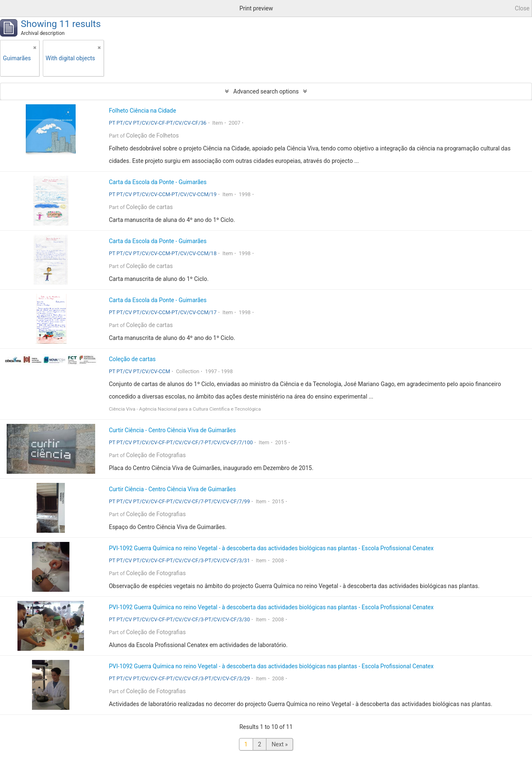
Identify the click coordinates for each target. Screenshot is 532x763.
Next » (280, 744)
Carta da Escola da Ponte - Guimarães (158, 182)
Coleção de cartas (149, 207)
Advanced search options (266, 91)
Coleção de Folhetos (152, 135)
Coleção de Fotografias (156, 455)
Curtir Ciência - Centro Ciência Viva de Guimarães (172, 430)
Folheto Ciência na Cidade (143, 111)
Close (522, 8)
